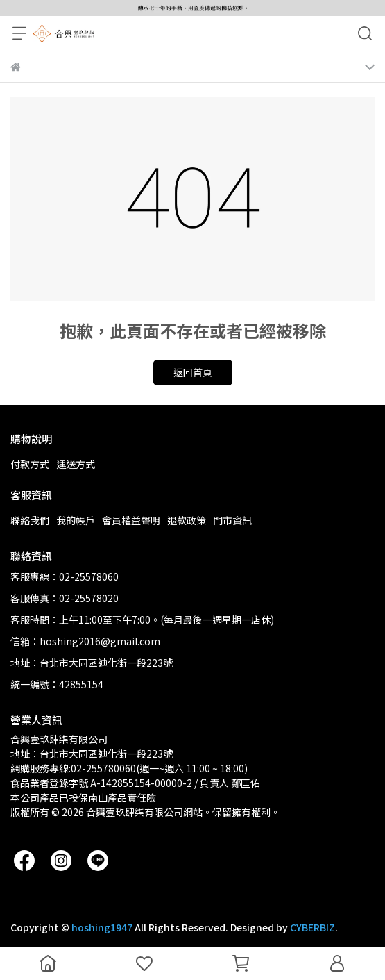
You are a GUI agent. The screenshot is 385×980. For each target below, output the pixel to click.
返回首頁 (193, 372)
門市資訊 (232, 520)
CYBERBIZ (313, 927)
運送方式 (76, 464)
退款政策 (187, 520)
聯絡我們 (30, 520)
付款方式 (30, 464)
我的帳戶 (76, 520)
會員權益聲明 (131, 520)
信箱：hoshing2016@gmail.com (85, 641)
